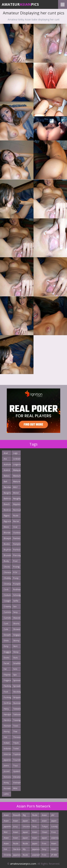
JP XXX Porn (54, 855)
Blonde (7, 533)
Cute (6, 629)
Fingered (7, 680)
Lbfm (6, 794)
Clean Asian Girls (45, 833)
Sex (15, 606)
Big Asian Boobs (26, 816)
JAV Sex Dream (55, 816)
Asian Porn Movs (54, 844)
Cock (6, 589)
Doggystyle (7, 652)
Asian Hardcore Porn (46, 816)
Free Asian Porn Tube (44, 844)
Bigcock (7, 521)
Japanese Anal (17, 855)
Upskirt (17, 771)
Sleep (16, 652)
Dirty (6, 646)
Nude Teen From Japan (25, 855)
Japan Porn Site (25, 833)
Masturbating (17, 476)
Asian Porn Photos (55, 850)
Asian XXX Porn (16, 838)
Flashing (7, 686)
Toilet (16, 748)
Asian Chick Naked (7, 821)
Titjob (16, 743)
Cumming (7, 612)
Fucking (7, 697)
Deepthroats (7, 635)
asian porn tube (44, 821)
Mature (17, 481)
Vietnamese (17, 783)
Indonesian (7, 748)
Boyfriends (7, 550)
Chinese (7, 572)
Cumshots (7, 618)
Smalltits (17, 663)
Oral (15, 527)
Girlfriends (7, 703)
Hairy (6, 709)
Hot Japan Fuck (6, 850)
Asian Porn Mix (35, 838)
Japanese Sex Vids (36, 850)
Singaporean (17, 635)
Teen (16, 726)
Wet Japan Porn (6, 833)
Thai (15, 731)
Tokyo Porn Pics (45, 827)
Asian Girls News (35, 833)
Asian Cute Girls (6, 844)
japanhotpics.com (7, 826)
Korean (7, 788)
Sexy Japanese (36, 827)
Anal (6, 453)
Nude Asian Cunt (25, 844)
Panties (17, 538)
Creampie (7, 606)
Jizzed (7, 771)
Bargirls (7, 493)
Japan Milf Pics (35, 844)
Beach (7, 504)
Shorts (16, 623)
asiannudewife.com (55, 838)
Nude (16, 515)
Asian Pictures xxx (7, 838)
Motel (16, 493)
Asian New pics (6, 816)
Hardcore (7, 720)
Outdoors (17, 533)
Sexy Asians (45, 850)
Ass (5, 459)
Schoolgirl (17, 595)
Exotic (7, 658)
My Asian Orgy (25, 850)
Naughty (17, 498)
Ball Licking (7, 482)
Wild (15, 788)
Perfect (17, 550)
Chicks (7, 567)
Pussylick (17, 584)
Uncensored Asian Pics (26, 827)
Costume (7, 595)
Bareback (7, 487)
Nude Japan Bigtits (35, 816)
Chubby (7, 578)
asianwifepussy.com (36, 855)
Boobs (7, 544)
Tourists (17, 760)
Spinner (17, 680)
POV (15, 572)
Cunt (6, 623)
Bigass (7, 515)
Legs (15, 453)
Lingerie (17, 464)
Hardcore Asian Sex (17, 850)
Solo (15, 669)
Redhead (17, 589)
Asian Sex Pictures (17, 833)
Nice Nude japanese (36, 821)
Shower (17, 629)
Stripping (17, 697)
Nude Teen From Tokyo (16, 844)
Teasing (17, 720)
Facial (6, 663)
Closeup (7, 584)
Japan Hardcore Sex (26, 821)
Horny (7, 731)
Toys (15, 765)
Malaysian (17, 470)
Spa (15, 675)
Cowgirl (7, 601)
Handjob (7, 714)
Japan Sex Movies (55, 821)
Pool (15, 561)
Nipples (17, 504)
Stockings (17, 692)
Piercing (17, 555)
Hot (5, 737)
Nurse (16, 521)
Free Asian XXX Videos (45, 855)
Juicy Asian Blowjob (17, 827)
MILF (15, 487)
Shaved (17, 618)
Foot (6, 692)
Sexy (15, 612)
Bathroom (7, 498)
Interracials (7, 754)
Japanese (7, 760)
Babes (7, 476)
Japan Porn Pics (25, 838)
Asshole (7, 464)
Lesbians (17, 459)
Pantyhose (17, 544)
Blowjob (7, 538)
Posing (16, 567)
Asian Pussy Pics (16, 821)
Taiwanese (17, 709)
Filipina (7, 675)
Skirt (15, 646)
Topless (17, 754)
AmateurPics (20, 4)
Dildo (6, 640)
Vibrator (17, 777)
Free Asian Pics (54, 833)
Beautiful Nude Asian (17, 816)
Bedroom (7, 510)
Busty (6, 561)
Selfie (16, 601)
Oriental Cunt (7, 855)
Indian (7, 743)
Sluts (15, 658)
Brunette (7, 555)
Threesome (17, 737)
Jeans (6, 765)
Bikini (6, 527)
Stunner (17, 703)
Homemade (7, 726)
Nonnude (17, 510)
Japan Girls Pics (44, 838)
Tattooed (17, 714)
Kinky (6, 783)
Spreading (17, 686)
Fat (5, 669)
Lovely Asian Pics (54, 827)
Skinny (16, 640)
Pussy (16, 578)
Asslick (7, 470)
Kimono (7, 777)
